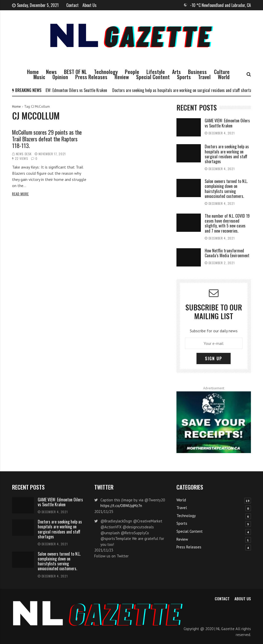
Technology (106, 72)
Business (197, 72)
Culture (222, 72)
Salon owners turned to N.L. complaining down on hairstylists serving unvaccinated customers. (226, 189)
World (224, 77)
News (51, 72)
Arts (176, 72)
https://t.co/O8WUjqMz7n (121, 506)
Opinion (60, 77)
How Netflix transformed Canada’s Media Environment (227, 253)
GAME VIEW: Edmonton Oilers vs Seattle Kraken (73, 90)
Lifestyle (156, 72)
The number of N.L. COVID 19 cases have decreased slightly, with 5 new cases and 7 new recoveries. (227, 223)
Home (33, 72)
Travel (204, 77)
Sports (184, 77)
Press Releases (91, 77)
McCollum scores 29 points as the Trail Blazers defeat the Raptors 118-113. (47, 139)
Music (39, 77)
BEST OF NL (75, 72)
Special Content (153, 77)
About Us (90, 5)
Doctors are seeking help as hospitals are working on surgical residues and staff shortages (187, 90)
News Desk (24, 154)
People (132, 72)
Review (122, 77)
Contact (72, 5)
